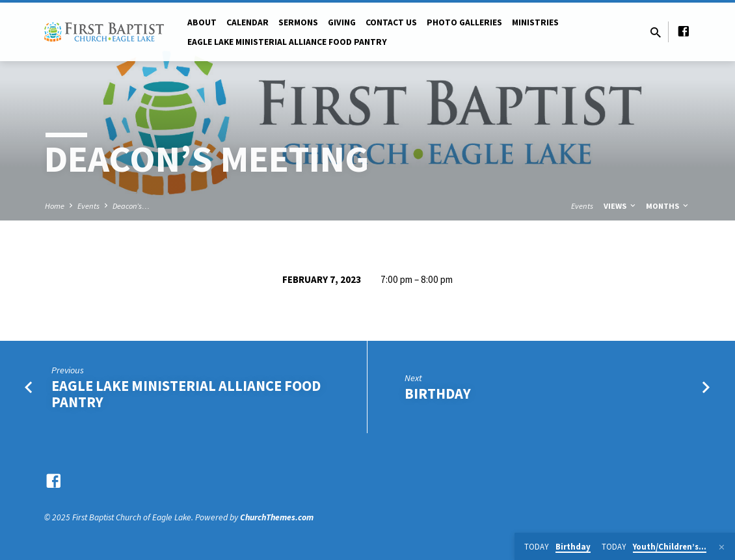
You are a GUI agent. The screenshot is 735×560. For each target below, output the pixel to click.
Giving (342, 22)
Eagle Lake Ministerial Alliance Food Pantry (186, 394)
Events (88, 206)
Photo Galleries (464, 22)
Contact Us (391, 22)
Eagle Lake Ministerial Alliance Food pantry (287, 42)
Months (668, 206)
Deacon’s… (131, 206)
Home (55, 206)
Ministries (535, 22)
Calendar (247, 22)
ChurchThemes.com (277, 517)
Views (621, 206)
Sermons (298, 22)
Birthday (438, 393)
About (202, 22)
